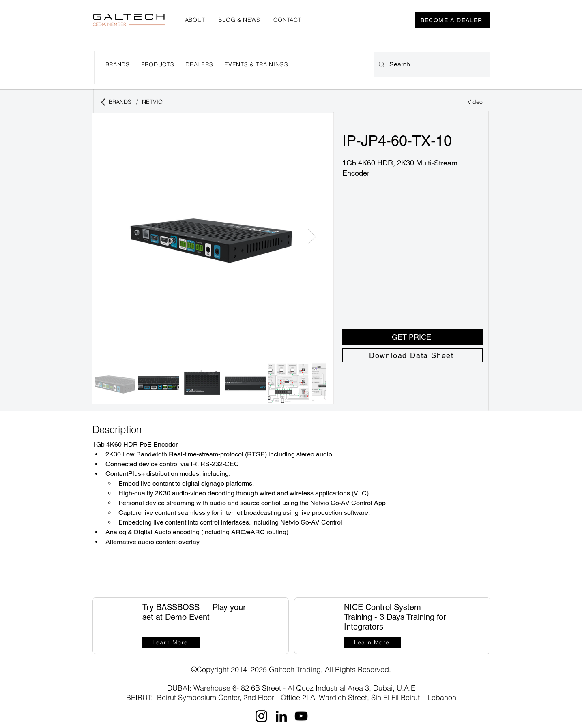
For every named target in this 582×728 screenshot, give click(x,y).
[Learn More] (171, 642)
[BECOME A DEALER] (452, 20)
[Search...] (431, 64)
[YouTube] (301, 716)
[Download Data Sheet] (412, 355)
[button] (199, 64)
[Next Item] (312, 237)
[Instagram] (261, 716)
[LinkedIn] (281, 716)
